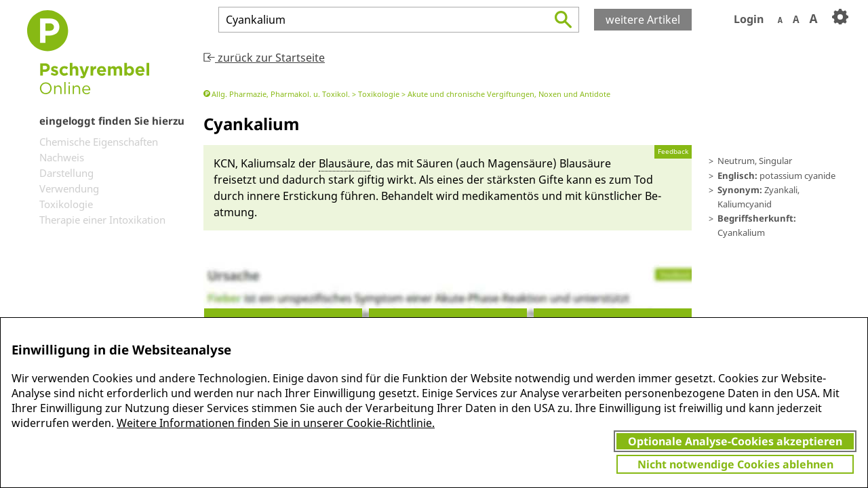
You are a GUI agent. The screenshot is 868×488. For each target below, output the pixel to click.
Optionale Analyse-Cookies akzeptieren (735, 441)
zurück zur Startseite (264, 58)
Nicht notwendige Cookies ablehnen (735, 464)
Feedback (673, 151)
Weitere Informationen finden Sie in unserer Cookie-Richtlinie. (276, 423)
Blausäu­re (344, 163)
